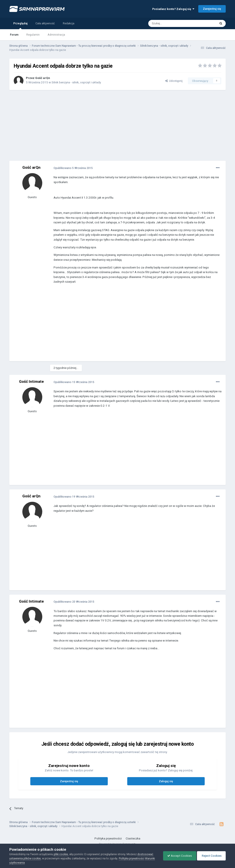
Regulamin (33, 35)
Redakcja (69, 23)
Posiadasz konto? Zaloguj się (173, 9)
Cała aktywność (45, 23)
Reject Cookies (211, 856)
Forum (14, 35)
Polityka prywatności (108, 838)
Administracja (56, 35)
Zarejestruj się (212, 9)
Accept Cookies (178, 856)
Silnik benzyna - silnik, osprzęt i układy (76, 82)
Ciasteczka (133, 838)
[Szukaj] (172, 23)
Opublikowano (73, 168)
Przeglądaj (20, 25)
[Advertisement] (117, 125)
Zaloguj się (166, 781)
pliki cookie (61, 854)
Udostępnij (174, 81)
